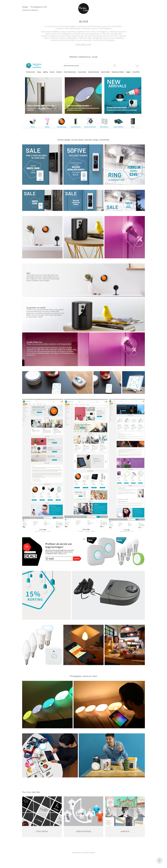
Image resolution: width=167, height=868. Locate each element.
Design (25, 7)
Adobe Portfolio (89, 853)
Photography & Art (39, 7)
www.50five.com (83, 44)
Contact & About (30, 10)
